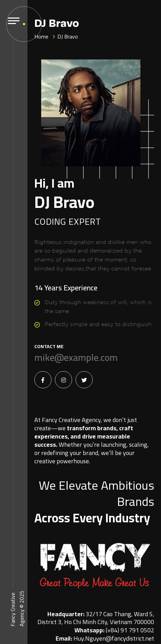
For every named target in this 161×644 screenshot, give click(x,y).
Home (41, 36)
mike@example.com (76, 357)
